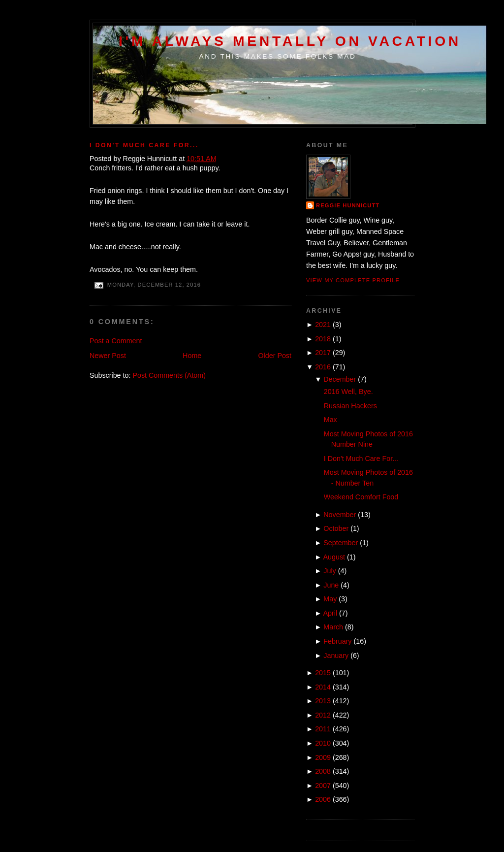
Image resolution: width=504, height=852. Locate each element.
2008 (323, 771)
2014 (323, 687)
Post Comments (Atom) (169, 375)
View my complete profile (353, 280)
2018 (323, 339)
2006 (323, 799)
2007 (323, 786)
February (337, 641)
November (340, 515)
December (340, 379)
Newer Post (108, 356)
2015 (323, 673)
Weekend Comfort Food (361, 497)
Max (331, 420)
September (341, 543)
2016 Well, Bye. (348, 392)
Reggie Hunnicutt (348, 205)
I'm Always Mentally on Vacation (290, 41)
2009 (323, 757)
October (336, 528)
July (330, 571)
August (334, 557)
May (330, 599)
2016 (323, 367)
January (336, 655)
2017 (323, 353)
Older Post (275, 356)
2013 (323, 701)
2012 (323, 715)
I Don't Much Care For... (144, 145)
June (331, 585)
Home (192, 356)
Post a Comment (116, 341)
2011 (323, 729)
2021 (323, 325)
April (331, 613)
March (333, 627)
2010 (323, 743)
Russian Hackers (350, 406)
